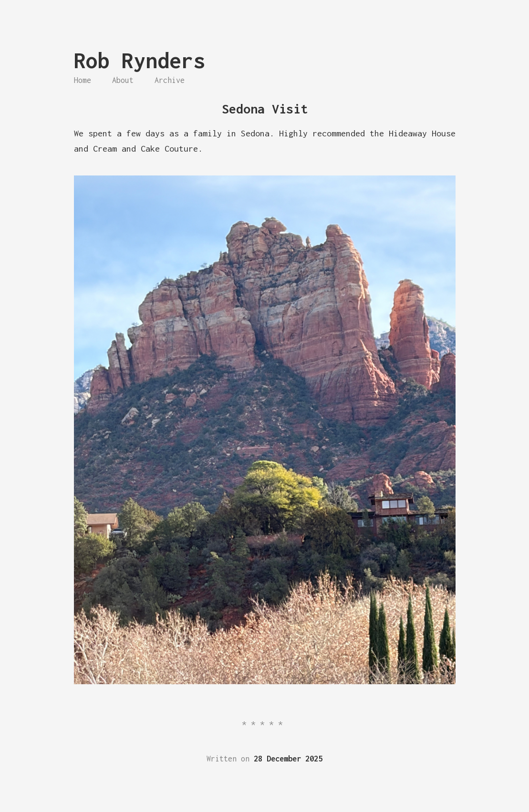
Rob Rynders (140, 60)
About (123, 80)
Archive (170, 80)
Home (83, 80)
